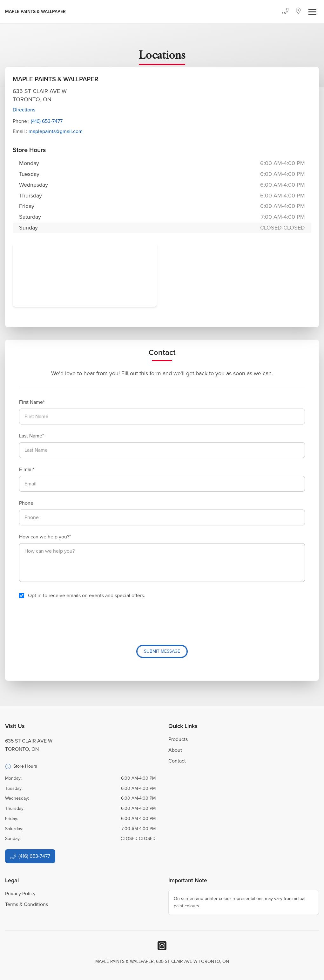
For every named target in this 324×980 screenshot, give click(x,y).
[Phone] (285, 12)
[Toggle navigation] (312, 12)
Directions (24, 110)
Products (178, 739)
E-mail (26, 469)
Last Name (31, 436)
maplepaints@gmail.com (56, 131)
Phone (26, 503)
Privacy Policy (20, 893)
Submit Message (162, 651)
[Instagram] (162, 946)
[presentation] (67, 619)
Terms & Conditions (27, 904)
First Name (31, 402)
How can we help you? (44, 537)
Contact (177, 761)
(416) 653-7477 (47, 121)
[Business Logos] (35, 12)
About (175, 750)
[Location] (298, 12)
